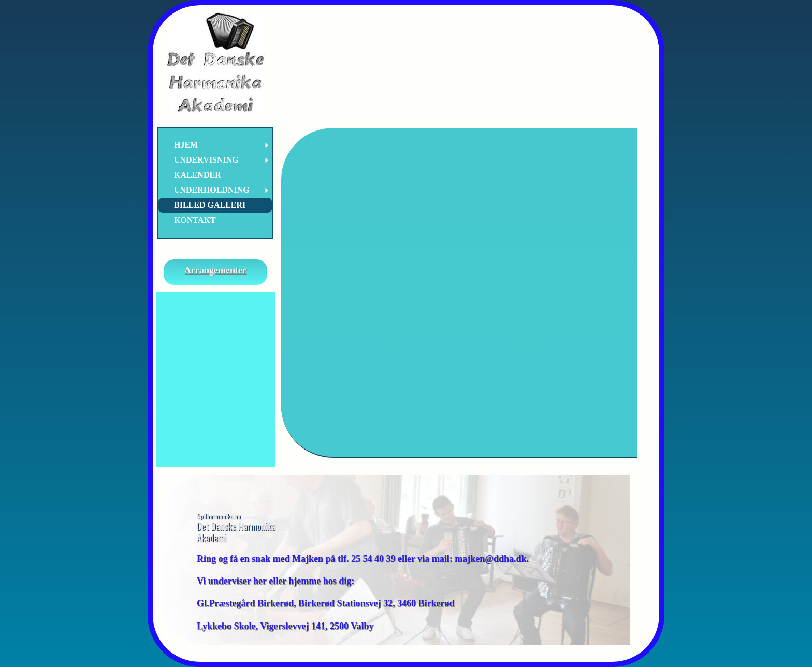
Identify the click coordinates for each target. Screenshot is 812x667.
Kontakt (195, 220)
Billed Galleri (210, 205)
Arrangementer (215, 270)
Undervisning (206, 160)
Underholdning (212, 190)
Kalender (198, 175)
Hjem (186, 145)
